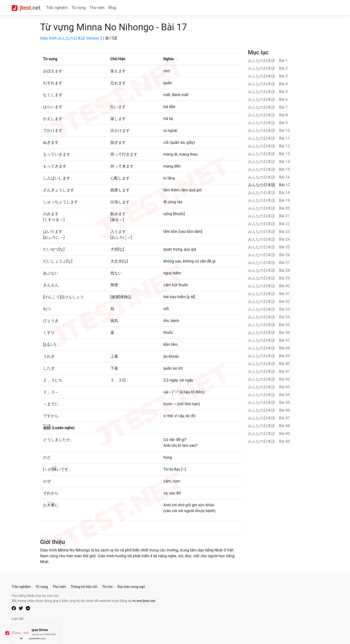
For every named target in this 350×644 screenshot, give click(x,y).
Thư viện (97, 8)
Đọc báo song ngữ (131, 587)
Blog (112, 8)
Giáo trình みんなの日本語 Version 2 (71, 38)
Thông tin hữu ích (84, 587)
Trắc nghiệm (57, 8)
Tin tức (107, 587)
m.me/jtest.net (144, 601)
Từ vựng (79, 8)
